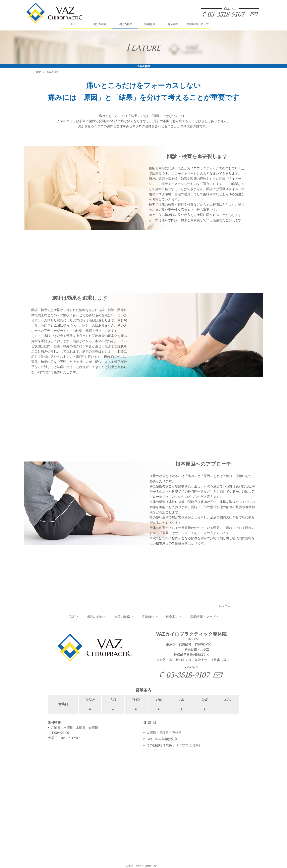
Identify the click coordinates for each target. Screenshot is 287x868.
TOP (74, 24)
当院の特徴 (125, 24)
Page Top (224, 606)
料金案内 (173, 24)
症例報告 (150, 24)
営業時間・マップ (198, 24)
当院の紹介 (99, 24)
